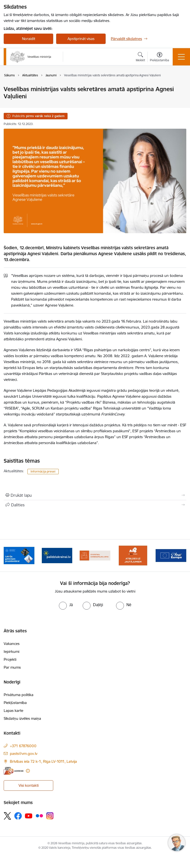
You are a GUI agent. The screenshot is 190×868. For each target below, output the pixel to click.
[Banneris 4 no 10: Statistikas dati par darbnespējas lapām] (133, 555)
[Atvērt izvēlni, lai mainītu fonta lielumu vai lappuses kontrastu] (159, 58)
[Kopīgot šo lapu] (95, 505)
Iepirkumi (12, 651)
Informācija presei (43, 471)
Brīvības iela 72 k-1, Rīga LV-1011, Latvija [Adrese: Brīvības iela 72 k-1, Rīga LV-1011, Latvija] (43, 761)
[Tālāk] (180, 556)
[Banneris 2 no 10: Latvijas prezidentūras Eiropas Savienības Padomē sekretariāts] (57, 555)
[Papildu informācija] (28, 771)
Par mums (12, 667)
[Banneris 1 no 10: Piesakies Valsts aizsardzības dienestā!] (19, 555)
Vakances (12, 644)
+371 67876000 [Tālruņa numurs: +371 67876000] (23, 746)
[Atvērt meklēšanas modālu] (140, 58)
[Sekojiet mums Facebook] (18, 816)
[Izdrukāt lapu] (95, 495)
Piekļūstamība (15, 703)
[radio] (66, 605)
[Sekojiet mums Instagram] (50, 816)
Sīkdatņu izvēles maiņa (22, 718)
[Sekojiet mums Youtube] (29, 816)
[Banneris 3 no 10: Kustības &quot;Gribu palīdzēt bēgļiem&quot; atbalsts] (95, 555)
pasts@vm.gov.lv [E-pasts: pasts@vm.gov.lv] (24, 754)
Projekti (10, 659)
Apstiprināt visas (81, 39)
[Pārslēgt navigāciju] (181, 57)
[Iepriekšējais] (10, 556)
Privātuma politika (19, 695)
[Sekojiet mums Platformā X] (7, 816)
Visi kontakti (29, 785)
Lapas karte (13, 711)
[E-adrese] (14, 771)
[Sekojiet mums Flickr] (39, 816)
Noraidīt (29, 39)
